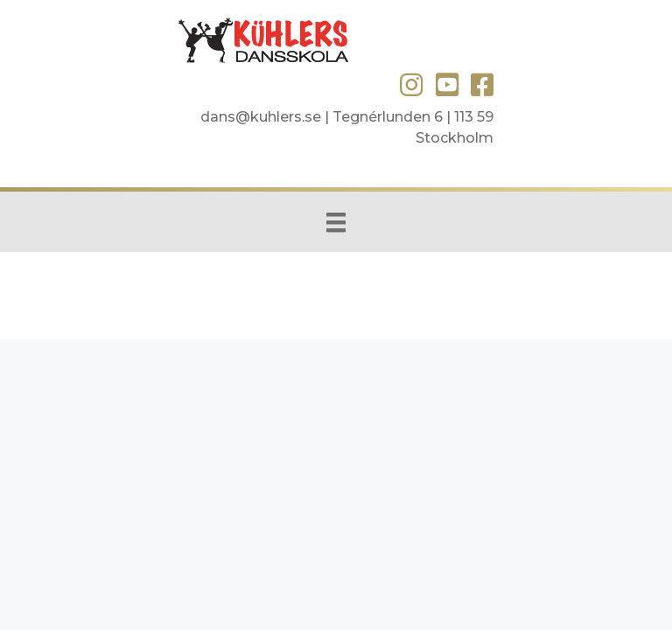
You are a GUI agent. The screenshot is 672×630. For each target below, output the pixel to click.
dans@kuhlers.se (261, 117)
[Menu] (336, 222)
